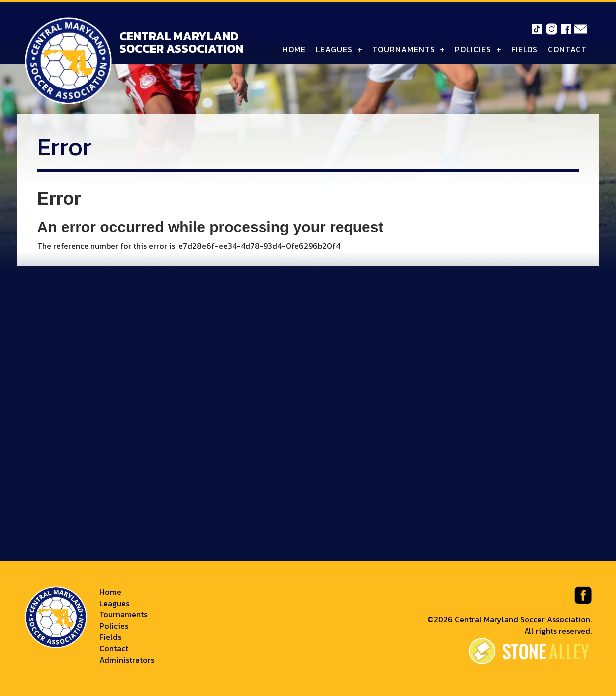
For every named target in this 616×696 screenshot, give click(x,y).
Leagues (334, 49)
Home (294, 49)
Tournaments (404, 49)
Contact (567, 49)
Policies (473, 49)
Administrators (127, 660)
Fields (525, 49)
